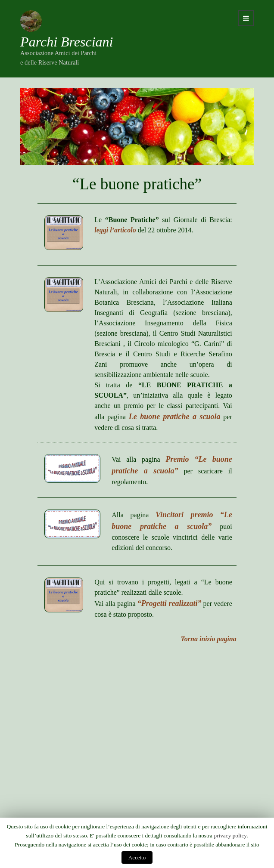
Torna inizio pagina (209, 639)
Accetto (137, 857)
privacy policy (230, 836)
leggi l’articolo (115, 230)
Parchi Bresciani (67, 42)
